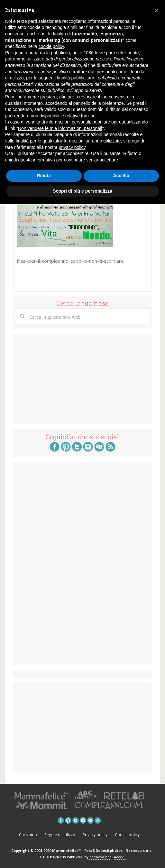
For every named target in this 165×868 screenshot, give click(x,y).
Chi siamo (28, 835)
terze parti (105, 53)
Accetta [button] (121, 176)
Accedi (120, 857)
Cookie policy (127, 835)
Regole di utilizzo (60, 835)
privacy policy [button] (72, 147)
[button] (157, 10)
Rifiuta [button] (44, 176)
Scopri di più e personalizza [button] (82, 191)
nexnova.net (100, 857)
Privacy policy (95, 835)
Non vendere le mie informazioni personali (60, 128)
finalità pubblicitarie (76, 78)
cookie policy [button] (51, 46)
